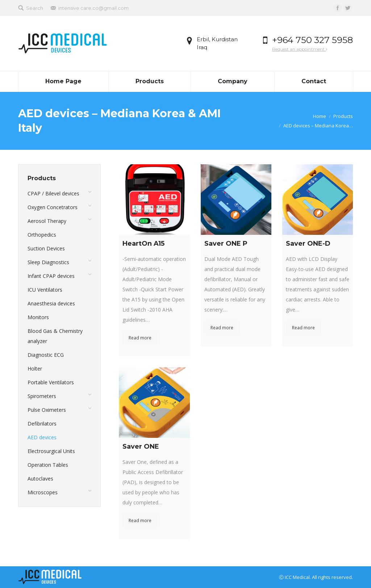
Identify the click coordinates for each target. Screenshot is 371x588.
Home (320, 116)
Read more (140, 338)
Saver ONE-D (308, 244)
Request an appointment (300, 49)
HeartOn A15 (143, 244)
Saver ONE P (226, 244)
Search (35, 8)
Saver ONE (141, 447)
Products (343, 116)
